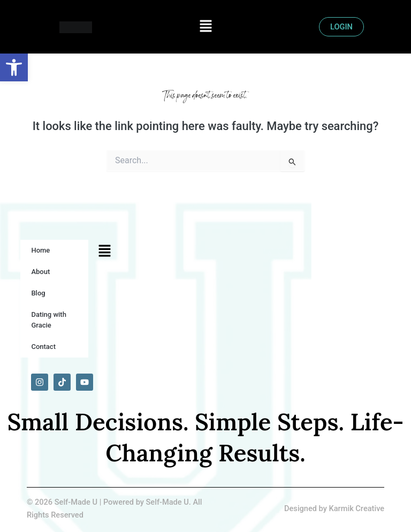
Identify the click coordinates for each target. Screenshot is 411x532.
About (40, 272)
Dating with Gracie (49, 320)
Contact (43, 347)
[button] (205, 27)
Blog (38, 293)
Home (40, 250)
